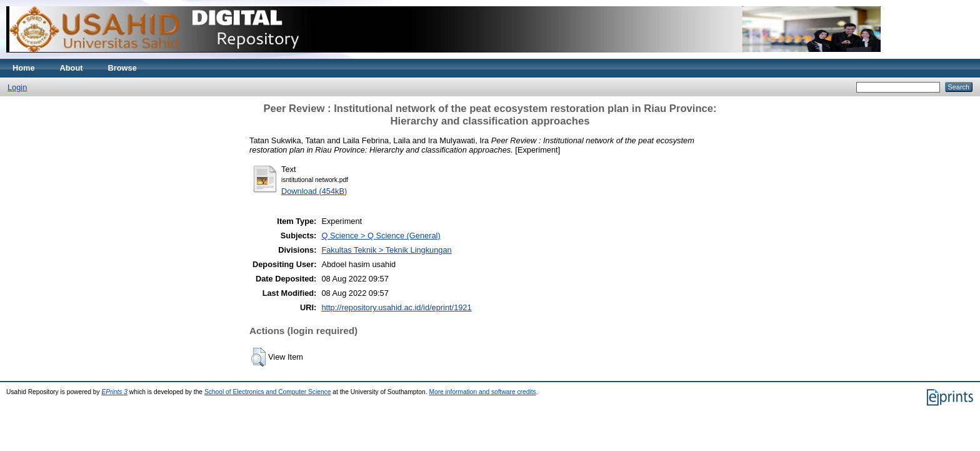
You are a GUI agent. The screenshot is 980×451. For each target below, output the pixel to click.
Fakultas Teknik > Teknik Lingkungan (386, 250)
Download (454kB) (314, 191)
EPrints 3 (114, 392)
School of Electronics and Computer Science (268, 392)
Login (17, 87)
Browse (122, 68)
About (72, 68)
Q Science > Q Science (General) (381, 236)
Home (24, 68)
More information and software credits (482, 392)
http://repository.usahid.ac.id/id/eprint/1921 (396, 307)
